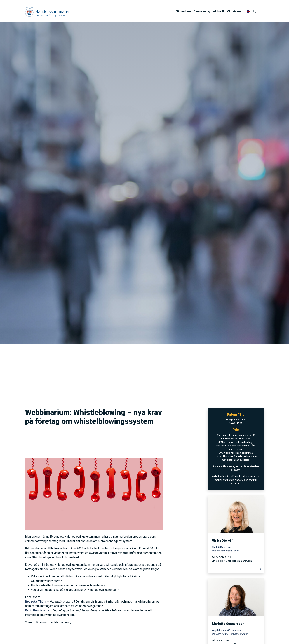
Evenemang (202, 11)
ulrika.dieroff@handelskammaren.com (232, 561)
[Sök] (255, 11)
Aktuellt (219, 11)
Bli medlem (183, 11)
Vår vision (234, 11)
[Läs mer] (236, 570)
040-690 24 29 (223, 557)
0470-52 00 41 (223, 640)
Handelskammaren (48, 12)
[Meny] (262, 12)
